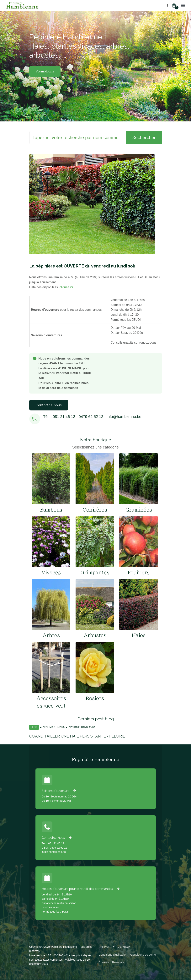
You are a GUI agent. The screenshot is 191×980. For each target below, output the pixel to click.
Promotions (45, 71)
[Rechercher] (78, 138)
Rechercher (144, 137)
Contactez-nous (49, 405)
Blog (34, 727)
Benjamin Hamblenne (82, 727)
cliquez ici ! (67, 287)
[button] (183, 5)
